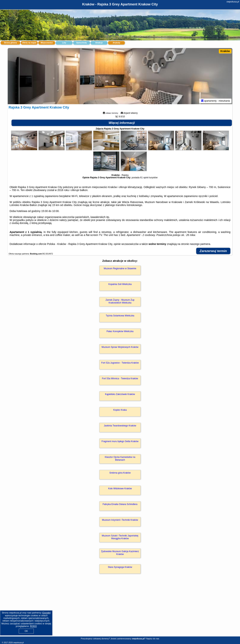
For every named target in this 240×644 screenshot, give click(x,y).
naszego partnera (200, 244)
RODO (33, 626)
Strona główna (10, 43)
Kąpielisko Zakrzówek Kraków (120, 394)
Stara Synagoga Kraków (120, 567)
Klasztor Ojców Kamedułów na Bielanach (120, 458)
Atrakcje (99, 43)
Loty (64, 43)
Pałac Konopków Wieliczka (120, 331)
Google (46, 613)
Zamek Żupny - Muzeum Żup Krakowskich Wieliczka (120, 301)
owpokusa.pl (233, 2)
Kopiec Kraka (120, 410)
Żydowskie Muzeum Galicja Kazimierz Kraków (120, 553)
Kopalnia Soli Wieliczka (120, 284)
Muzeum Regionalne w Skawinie (120, 268)
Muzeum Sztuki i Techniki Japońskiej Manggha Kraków (120, 537)
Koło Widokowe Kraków (120, 489)
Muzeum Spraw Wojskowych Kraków (120, 347)
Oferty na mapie (29, 43)
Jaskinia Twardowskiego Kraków (120, 426)
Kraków (225, 51)
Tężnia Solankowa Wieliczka (120, 316)
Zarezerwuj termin (213, 251)
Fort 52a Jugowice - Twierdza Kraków (120, 363)
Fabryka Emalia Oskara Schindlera (120, 504)
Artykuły (116, 43)
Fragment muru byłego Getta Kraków (120, 441)
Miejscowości (47, 43)
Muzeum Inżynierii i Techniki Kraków (120, 520)
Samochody (82, 43)
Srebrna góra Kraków (120, 473)
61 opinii (144, 178)
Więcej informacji (122, 123)
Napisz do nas (153, 639)
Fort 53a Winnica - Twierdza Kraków (120, 379)
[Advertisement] (120, 609)
